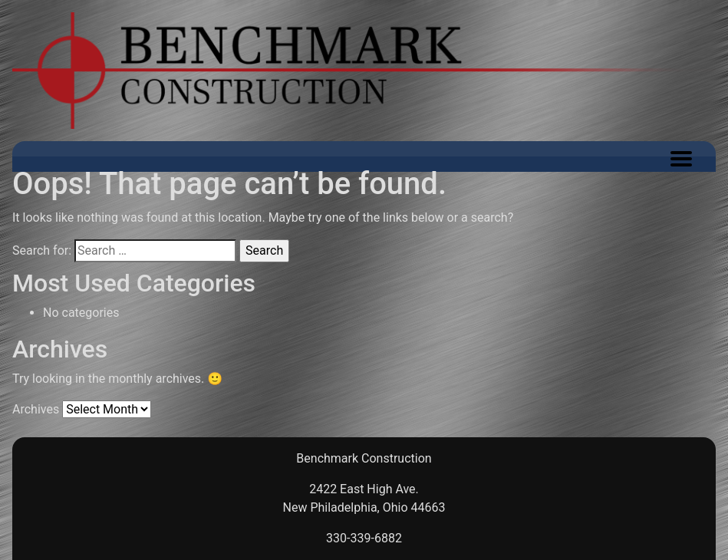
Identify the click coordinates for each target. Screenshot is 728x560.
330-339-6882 (364, 538)
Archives (36, 409)
